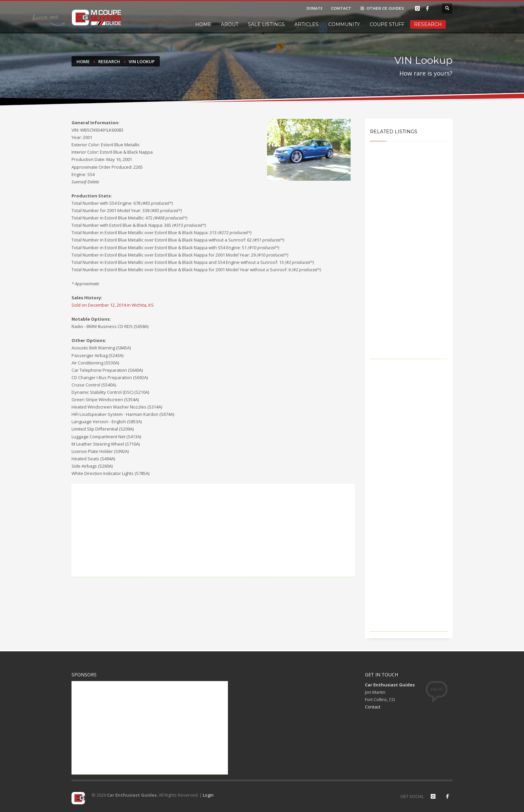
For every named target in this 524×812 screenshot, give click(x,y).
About (230, 24)
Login (208, 795)
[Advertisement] (213, 530)
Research (428, 24)
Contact (373, 707)
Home (203, 24)
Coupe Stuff (387, 24)
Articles (306, 24)
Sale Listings (266, 24)
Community (344, 24)
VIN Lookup (142, 61)
